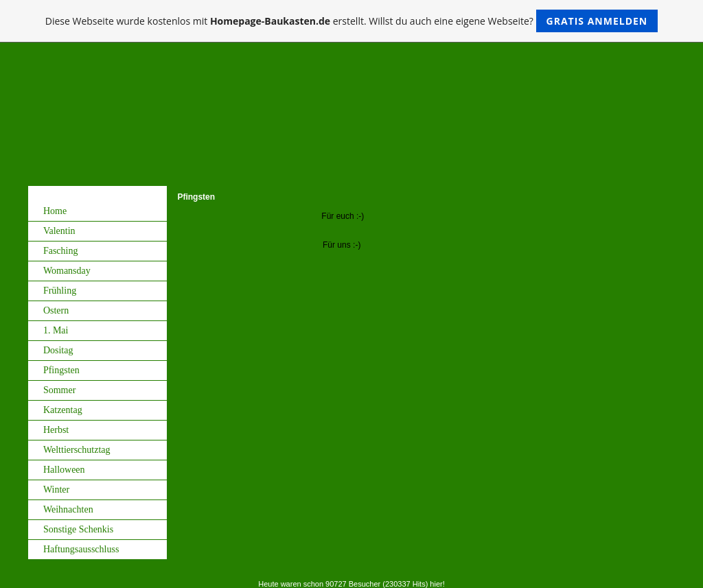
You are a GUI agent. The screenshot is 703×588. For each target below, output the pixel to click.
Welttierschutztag (77, 450)
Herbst (56, 430)
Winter (56, 490)
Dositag (58, 350)
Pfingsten (61, 370)
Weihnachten (68, 509)
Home (55, 211)
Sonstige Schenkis (78, 529)
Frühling (60, 291)
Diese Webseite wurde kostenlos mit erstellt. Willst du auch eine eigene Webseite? (352, 21)
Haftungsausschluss (81, 549)
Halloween (64, 470)
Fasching (61, 251)
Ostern (56, 310)
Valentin (59, 231)
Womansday (67, 271)
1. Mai (56, 330)
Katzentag (63, 410)
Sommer (59, 390)
